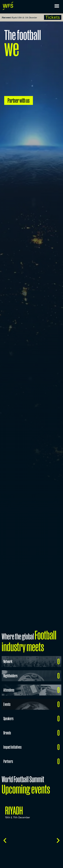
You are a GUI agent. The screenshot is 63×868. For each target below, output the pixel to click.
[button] (57, 6)
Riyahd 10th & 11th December (24, 18)
